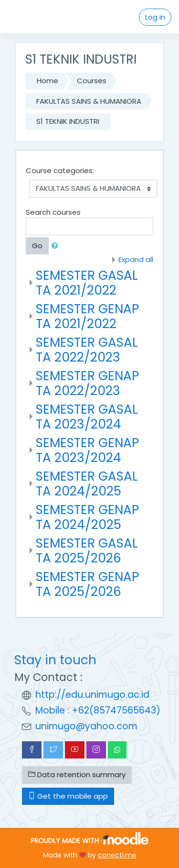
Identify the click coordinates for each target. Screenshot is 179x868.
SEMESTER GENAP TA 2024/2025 (87, 517)
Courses (92, 81)
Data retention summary (77, 775)
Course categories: (60, 170)
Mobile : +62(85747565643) (98, 710)
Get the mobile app (68, 796)
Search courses (53, 212)
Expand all (136, 259)
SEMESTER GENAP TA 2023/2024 (87, 450)
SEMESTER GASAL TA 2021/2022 (87, 283)
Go (37, 246)
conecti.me (117, 855)
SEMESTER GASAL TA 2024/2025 (87, 484)
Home (47, 81)
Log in (155, 17)
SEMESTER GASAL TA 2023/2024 (87, 417)
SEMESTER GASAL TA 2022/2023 (87, 350)
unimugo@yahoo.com (86, 726)
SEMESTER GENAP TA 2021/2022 (87, 316)
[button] (57, 246)
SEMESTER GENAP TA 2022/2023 (87, 383)
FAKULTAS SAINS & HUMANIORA (89, 101)
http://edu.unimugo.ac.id (92, 695)
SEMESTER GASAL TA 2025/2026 (87, 551)
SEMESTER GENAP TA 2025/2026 (87, 584)
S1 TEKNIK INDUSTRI (68, 121)
